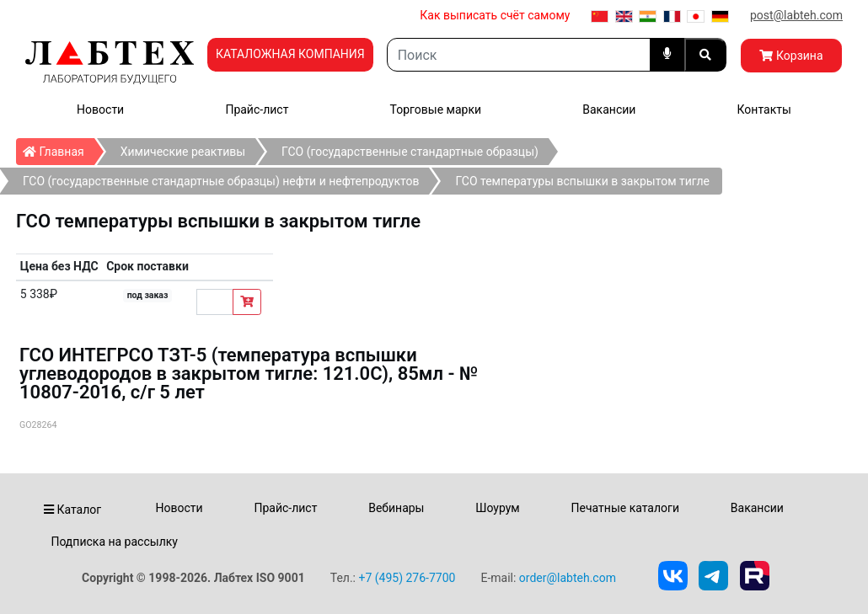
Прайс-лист (257, 109)
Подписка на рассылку (114, 542)
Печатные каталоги (625, 508)
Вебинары (396, 508)
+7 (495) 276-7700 (407, 578)
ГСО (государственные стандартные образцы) (410, 152)
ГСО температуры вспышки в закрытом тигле (582, 181)
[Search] (519, 55)
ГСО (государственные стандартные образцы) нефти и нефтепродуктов (221, 181)
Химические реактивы (183, 152)
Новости (100, 109)
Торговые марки (436, 109)
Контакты (764, 109)
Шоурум (497, 508)
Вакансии (609, 109)
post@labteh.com (796, 15)
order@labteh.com (568, 578)
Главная (59, 148)
